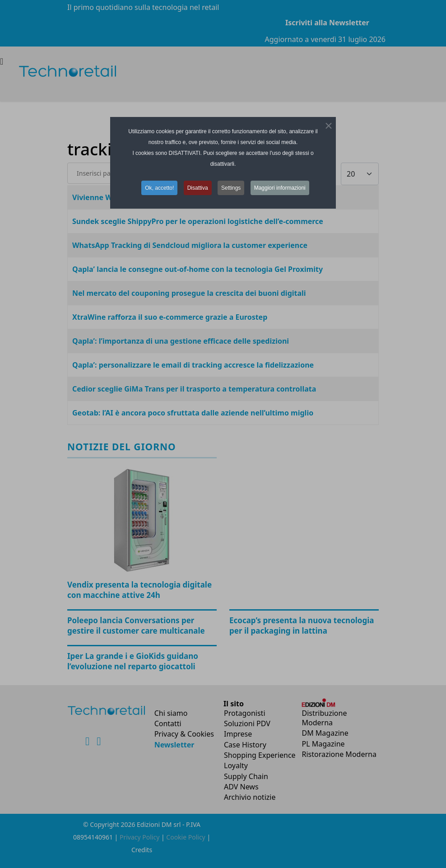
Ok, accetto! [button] (159, 188)
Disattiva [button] (198, 188)
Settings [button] (231, 188)
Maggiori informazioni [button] (280, 188)
